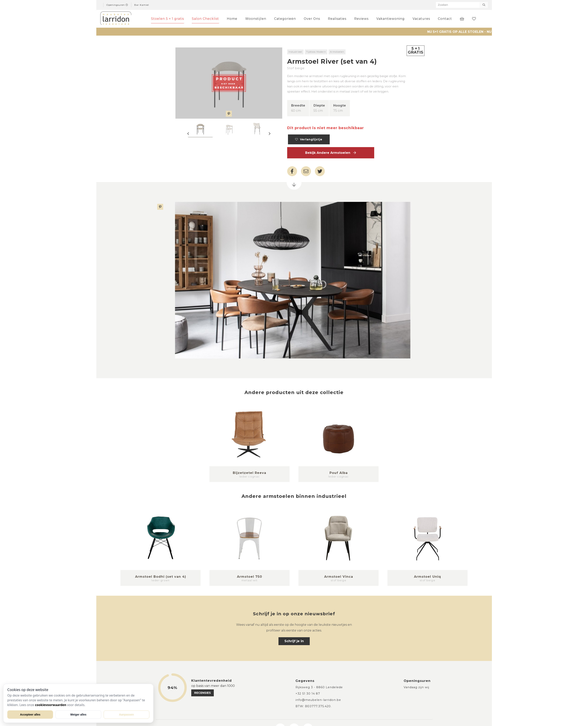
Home (232, 19)
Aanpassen (126, 715)
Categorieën (285, 19)
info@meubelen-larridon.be (318, 700)
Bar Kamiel (142, 5)
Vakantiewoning (391, 19)
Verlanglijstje (309, 139)
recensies (203, 693)
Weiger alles (78, 715)
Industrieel (295, 52)
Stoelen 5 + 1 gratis (168, 19)
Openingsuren (117, 5)
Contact (445, 19)
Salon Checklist (205, 19)
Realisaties (337, 19)
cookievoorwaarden (51, 705)
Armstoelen (337, 52)
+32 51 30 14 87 (308, 694)
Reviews (361, 19)
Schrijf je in (294, 641)
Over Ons (312, 19)
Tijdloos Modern (316, 52)
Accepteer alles (30, 715)
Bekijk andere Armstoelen (331, 153)
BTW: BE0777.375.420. (313, 706)
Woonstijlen (256, 19)
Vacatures (421, 19)
